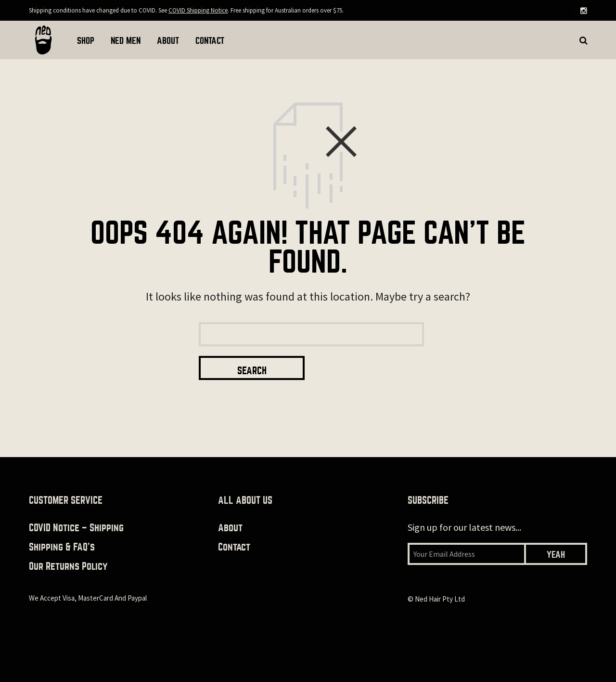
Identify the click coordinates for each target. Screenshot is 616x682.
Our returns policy (68, 542)
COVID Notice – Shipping (76, 504)
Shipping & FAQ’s (62, 523)
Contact (234, 523)
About (230, 504)
